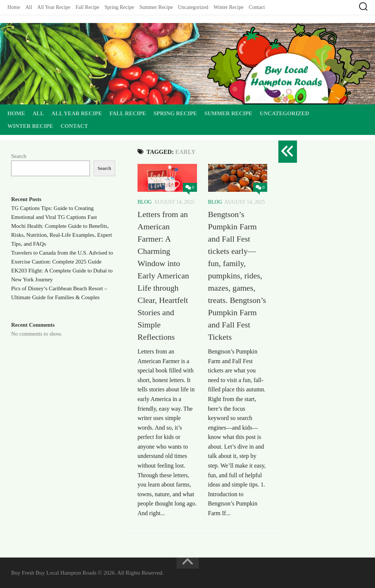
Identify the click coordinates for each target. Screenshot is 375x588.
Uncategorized (193, 7)
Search (19, 156)
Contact (257, 7)
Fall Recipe (87, 7)
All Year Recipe (54, 7)
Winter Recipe (228, 7)
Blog (145, 202)
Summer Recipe (156, 7)
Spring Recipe (119, 7)
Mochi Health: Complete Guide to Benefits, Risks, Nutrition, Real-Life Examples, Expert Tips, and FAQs (62, 235)
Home (14, 7)
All (29, 7)
